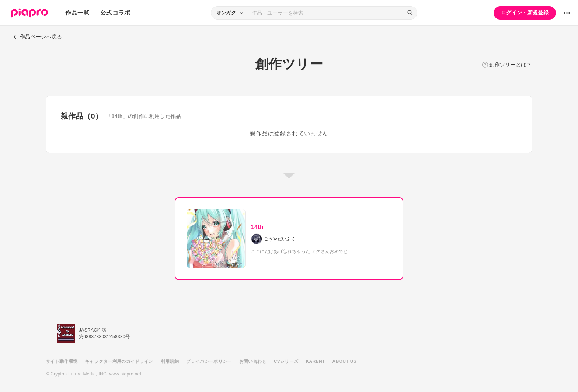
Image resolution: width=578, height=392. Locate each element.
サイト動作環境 (62, 361)
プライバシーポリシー (209, 361)
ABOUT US (344, 361)
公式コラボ (115, 13)
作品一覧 (77, 13)
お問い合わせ (253, 361)
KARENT (316, 361)
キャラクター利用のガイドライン (119, 361)
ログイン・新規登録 (525, 13)
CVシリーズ (286, 361)
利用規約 (170, 361)
